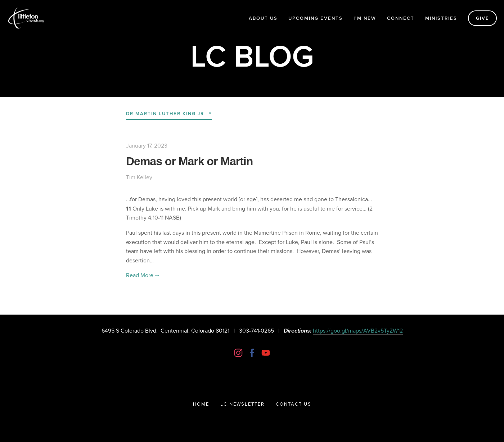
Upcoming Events (316, 18)
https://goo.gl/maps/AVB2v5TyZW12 (358, 330)
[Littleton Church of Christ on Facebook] (252, 353)
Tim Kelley (139, 177)
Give (483, 18)
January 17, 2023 (147, 145)
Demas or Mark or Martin (189, 161)
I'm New (365, 18)
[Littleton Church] (266, 353)
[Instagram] (238, 353)
